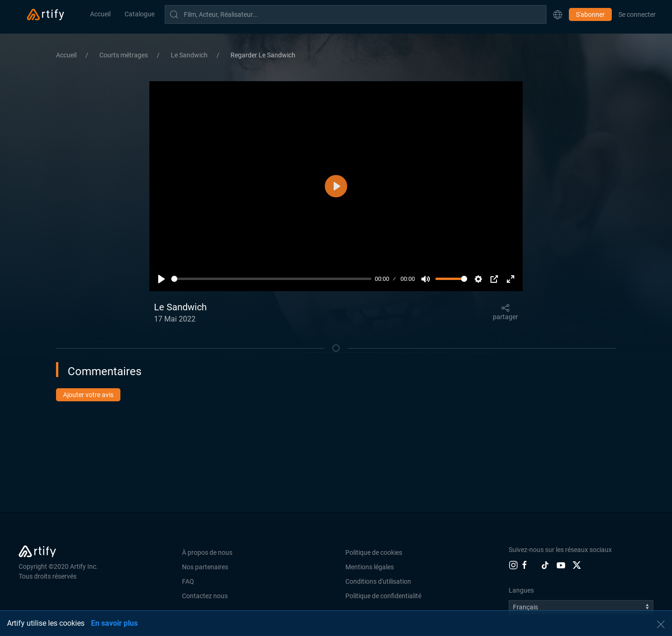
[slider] (271, 279)
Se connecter (637, 14)
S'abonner (590, 14)
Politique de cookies (374, 552)
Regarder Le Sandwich (263, 55)
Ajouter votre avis (88, 395)
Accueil (100, 14)
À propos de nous (207, 552)
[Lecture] (161, 279)
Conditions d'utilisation (378, 581)
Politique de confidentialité (383, 596)
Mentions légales (370, 567)
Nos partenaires (205, 567)
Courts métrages (124, 55)
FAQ (188, 581)
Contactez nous (205, 596)
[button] (558, 14)
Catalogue (140, 14)
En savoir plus (114, 623)
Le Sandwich (190, 55)
